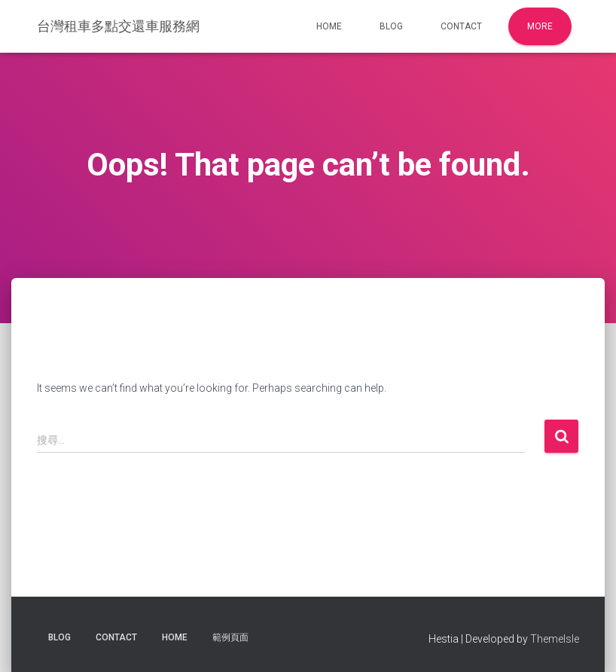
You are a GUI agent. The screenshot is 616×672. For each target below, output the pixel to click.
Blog (391, 26)
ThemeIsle (555, 639)
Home (329, 26)
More (540, 26)
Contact (461, 26)
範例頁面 (230, 637)
